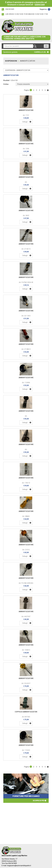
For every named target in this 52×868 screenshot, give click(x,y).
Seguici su (43, 9)
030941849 (40, 5)
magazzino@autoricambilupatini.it (19, 866)
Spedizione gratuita (10, 52)
